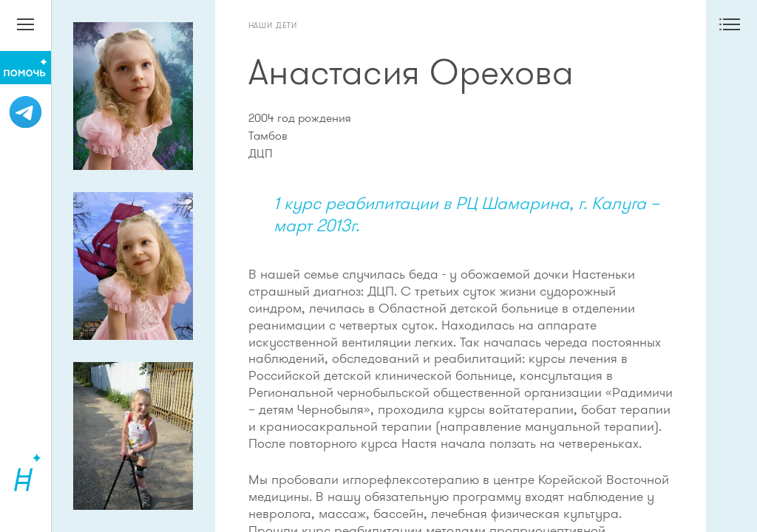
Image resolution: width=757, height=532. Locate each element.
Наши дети (273, 25)
